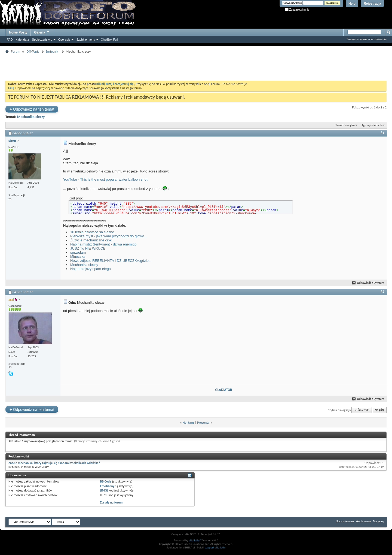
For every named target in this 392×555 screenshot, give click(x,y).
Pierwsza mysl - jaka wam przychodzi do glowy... (108, 236)
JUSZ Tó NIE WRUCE (88, 248)
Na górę (380, 410)
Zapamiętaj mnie (297, 10)
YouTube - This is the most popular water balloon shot (105, 179)
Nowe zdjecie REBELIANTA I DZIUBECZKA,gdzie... (111, 261)
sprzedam (78, 252)
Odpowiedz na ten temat (32, 109)
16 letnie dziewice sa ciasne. (93, 232)
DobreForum (345, 521)
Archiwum (363, 521)
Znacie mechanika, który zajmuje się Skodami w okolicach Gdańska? (54, 463)
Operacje (64, 40)
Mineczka (78, 257)
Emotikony (107, 486)
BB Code (106, 481)
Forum (16, 51)
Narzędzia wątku (345, 125)
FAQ (10, 40)
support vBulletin (215, 548)
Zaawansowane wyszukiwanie (367, 39)
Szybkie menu (86, 40)
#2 (382, 292)
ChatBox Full (109, 40)
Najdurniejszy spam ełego (91, 269)
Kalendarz (22, 40)
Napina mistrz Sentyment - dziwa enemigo (103, 244)
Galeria (42, 32)
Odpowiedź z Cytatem (368, 283)
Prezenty (203, 422)
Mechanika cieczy (31, 117)
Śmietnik (53, 51)
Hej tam (188, 422)
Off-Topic (33, 51)
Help (352, 4)
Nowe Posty (18, 32)
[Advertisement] (196, 67)
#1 (382, 133)
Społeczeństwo (42, 40)
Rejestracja (372, 4)
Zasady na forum (111, 502)
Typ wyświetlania (372, 125)
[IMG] (104, 490)
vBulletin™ (195, 540)
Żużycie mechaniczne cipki (91, 240)
